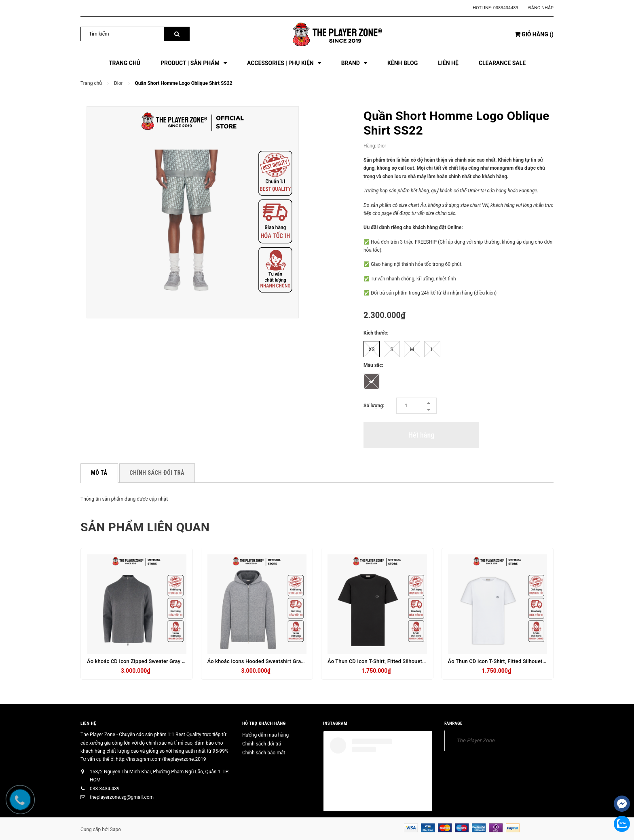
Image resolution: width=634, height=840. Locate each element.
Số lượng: (374, 406)
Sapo (115, 829)
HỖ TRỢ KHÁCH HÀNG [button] (264, 723)
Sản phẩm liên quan (145, 527)
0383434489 (506, 8)
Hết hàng (421, 435)
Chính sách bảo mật (264, 753)
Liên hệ (88, 723)
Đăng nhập (541, 8)
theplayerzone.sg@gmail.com (122, 797)
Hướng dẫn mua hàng (265, 735)
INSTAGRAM (335, 723)
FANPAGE (453, 723)
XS (372, 349)
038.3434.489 (105, 789)
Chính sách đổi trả (262, 744)
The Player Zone (476, 740)
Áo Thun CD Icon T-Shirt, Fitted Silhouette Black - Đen (391, 661)
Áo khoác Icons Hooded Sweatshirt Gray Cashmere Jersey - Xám (285, 661)
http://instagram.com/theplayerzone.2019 (161, 759)
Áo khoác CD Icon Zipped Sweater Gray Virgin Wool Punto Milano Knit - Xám (178, 661)
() (534, 34)
